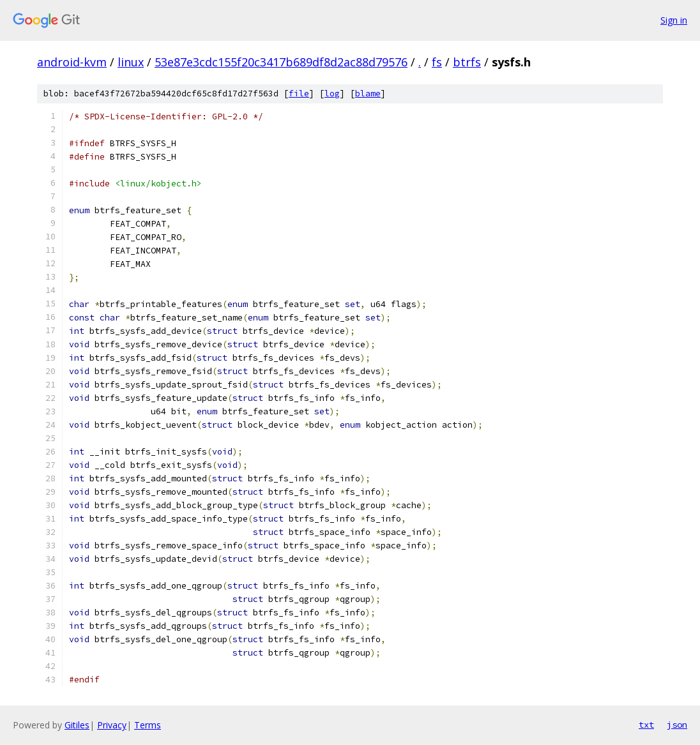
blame (368, 94)
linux (131, 62)
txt (646, 725)
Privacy (112, 725)
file (299, 94)
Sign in (674, 20)
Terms (148, 725)
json (677, 725)
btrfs (467, 62)
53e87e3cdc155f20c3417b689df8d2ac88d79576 (281, 62)
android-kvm (72, 62)
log (332, 94)
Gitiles (77, 725)
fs (437, 62)
